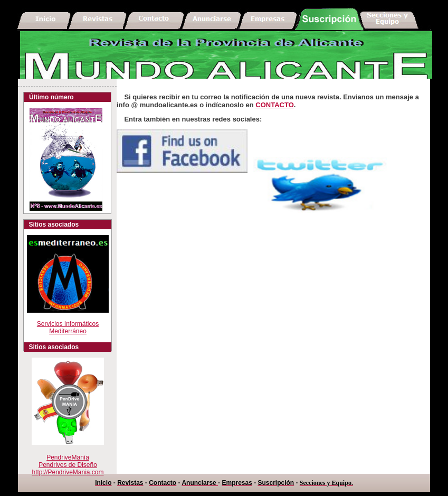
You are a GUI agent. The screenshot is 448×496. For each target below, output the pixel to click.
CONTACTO (274, 105)
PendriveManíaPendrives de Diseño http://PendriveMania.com (68, 465)
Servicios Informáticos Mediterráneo (68, 321)
